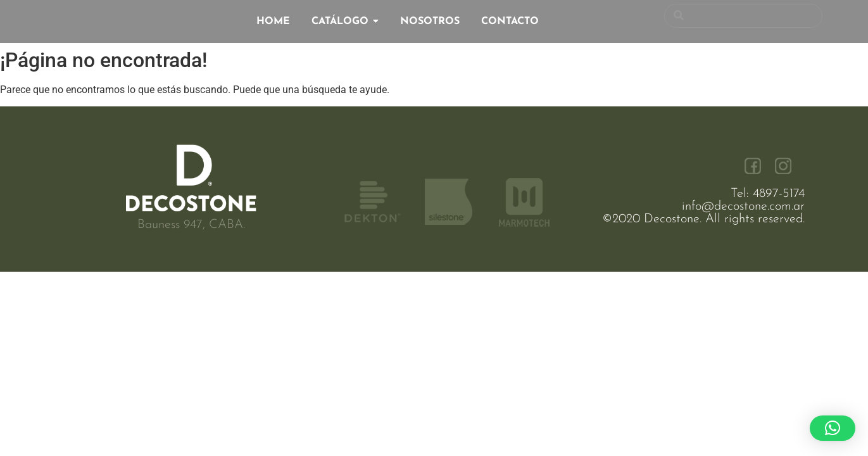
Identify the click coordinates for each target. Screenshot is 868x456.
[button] (833, 428)
